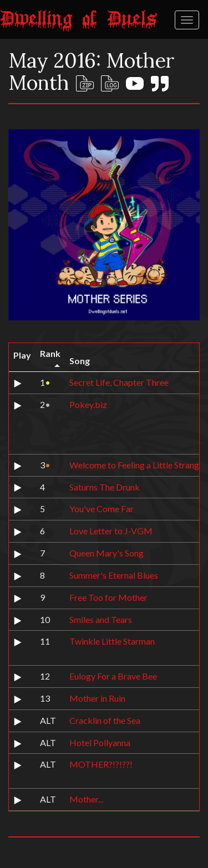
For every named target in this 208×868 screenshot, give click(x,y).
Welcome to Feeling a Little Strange (136, 465)
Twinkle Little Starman (112, 641)
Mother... (86, 799)
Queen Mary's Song (106, 553)
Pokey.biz (88, 404)
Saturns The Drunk (105, 487)
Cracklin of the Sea (105, 720)
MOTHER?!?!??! (101, 764)
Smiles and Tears (101, 619)
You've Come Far (102, 509)
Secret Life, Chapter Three (119, 382)
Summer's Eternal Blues (114, 575)
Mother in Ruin (97, 698)
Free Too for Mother (108, 597)
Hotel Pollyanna (100, 742)
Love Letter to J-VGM (111, 531)
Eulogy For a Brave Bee (113, 676)
